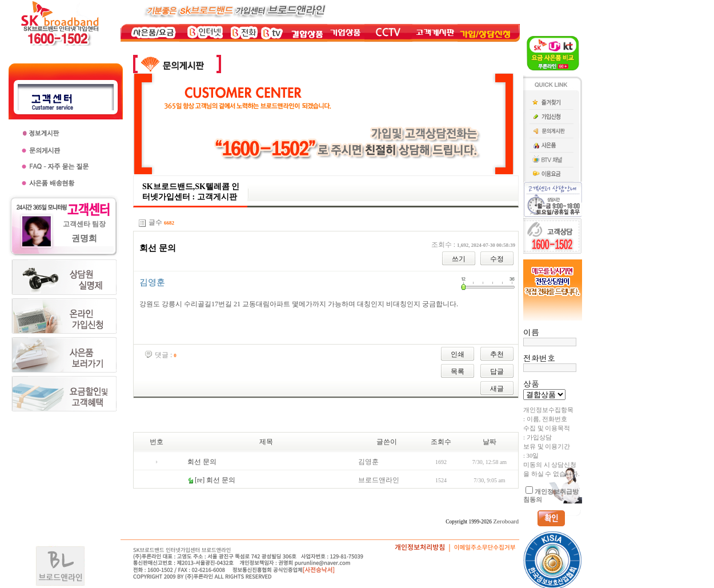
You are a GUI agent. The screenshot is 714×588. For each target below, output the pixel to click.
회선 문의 (202, 462)
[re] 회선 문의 (215, 480)
